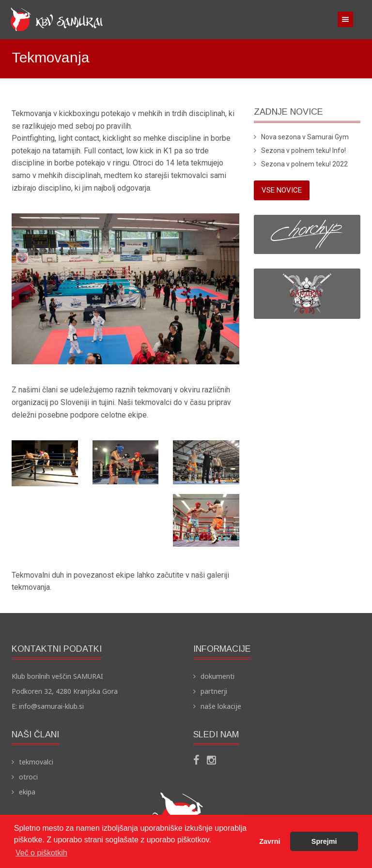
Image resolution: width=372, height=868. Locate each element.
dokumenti (217, 676)
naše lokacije (221, 706)
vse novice (282, 190)
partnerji (214, 691)
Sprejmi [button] (324, 841)
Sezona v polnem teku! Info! (303, 150)
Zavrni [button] (270, 841)
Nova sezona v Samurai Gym (305, 137)
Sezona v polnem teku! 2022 (304, 164)
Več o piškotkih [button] (41, 853)
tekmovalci (36, 762)
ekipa (27, 792)
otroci (28, 777)
